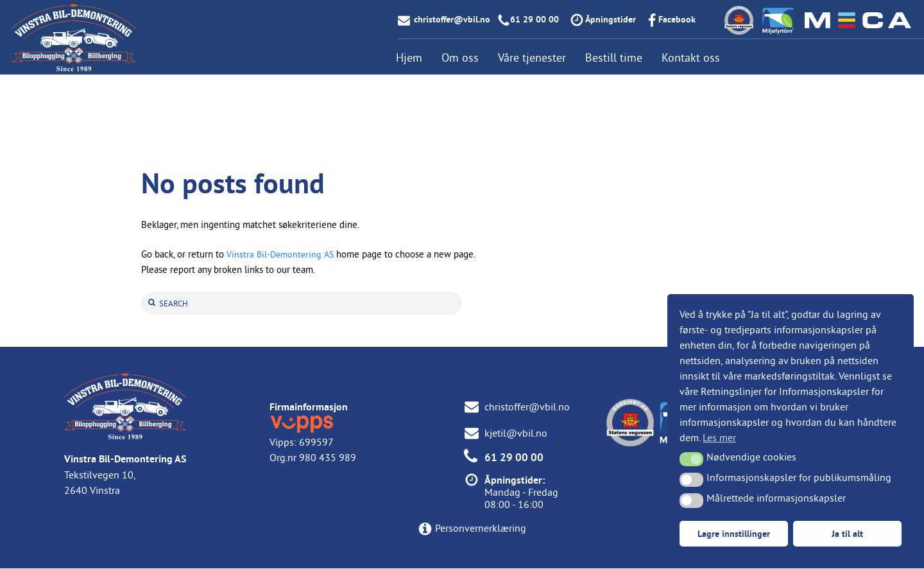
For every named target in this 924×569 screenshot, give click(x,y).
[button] (691, 459)
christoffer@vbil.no (452, 19)
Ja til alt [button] (847, 533)
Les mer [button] (719, 437)
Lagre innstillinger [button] (734, 533)
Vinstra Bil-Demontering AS (283, 254)
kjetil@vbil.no (516, 433)
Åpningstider (611, 19)
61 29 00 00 (535, 19)
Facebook (677, 19)
